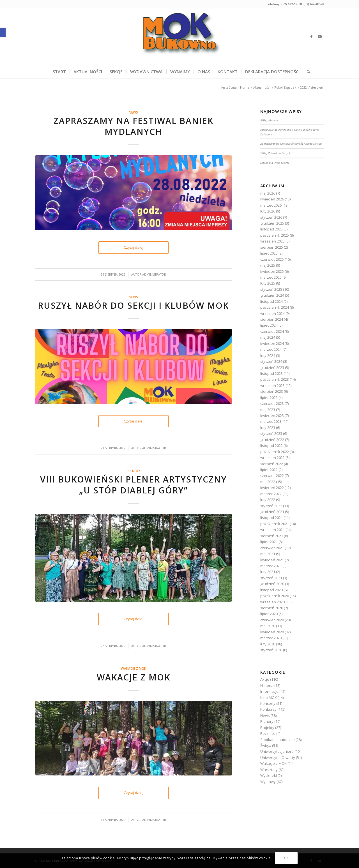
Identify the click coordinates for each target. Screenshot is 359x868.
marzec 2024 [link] (271, 349)
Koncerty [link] (268, 703)
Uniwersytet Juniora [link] (277, 751)
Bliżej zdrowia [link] (269, 120)
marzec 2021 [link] (271, 566)
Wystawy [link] (268, 782)
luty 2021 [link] (268, 572)
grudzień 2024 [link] (272, 295)
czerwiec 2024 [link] (272, 331)
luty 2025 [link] (268, 283)
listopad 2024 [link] (271, 301)
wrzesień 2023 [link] (272, 385)
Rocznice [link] (268, 733)
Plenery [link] (134, 471)
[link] (3, 33)
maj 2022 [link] (268, 482)
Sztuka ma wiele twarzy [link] (275, 163)
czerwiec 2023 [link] (272, 403)
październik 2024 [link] (275, 307)
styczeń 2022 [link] (271, 506)
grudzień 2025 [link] (272, 223)
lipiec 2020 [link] (269, 614)
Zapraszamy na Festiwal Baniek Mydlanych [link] (134, 126)
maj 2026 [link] (268, 193)
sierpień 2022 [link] (272, 464)
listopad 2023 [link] (271, 373)
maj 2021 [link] (268, 554)
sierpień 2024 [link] (272, 319)
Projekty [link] (267, 728)
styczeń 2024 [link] (271, 361)
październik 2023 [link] (275, 379)
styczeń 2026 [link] (271, 217)
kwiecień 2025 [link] (272, 271)
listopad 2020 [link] (271, 590)
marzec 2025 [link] (271, 277)
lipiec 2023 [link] (269, 398)
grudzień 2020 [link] (272, 584)
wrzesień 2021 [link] (272, 530)
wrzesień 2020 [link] (272, 602)
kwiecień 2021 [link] (272, 560)
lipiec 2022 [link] (269, 470)
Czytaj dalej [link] (134, 247)
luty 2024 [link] (268, 355)
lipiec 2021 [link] (269, 542)
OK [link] (286, 858)
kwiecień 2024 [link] (272, 343)
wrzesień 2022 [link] (272, 458)
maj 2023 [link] (268, 410)
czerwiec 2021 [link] (272, 548)
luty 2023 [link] (268, 428)
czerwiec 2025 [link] (272, 259)
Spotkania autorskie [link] (278, 740)
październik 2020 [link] (275, 596)
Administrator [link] (154, 274)
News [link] (133, 112)
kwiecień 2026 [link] (272, 199)
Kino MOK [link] (269, 698)
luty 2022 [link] (268, 500)
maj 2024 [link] (268, 337)
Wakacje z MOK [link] (134, 668)
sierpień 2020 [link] (272, 608)
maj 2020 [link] (268, 626)
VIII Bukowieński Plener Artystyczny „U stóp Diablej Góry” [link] (134, 485)
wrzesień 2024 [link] (272, 313)
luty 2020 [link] (268, 644)
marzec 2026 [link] (271, 205)
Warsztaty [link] (269, 770)
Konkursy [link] (268, 709)
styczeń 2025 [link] (271, 289)
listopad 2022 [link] (271, 445)
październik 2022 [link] (275, 452)
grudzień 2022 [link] (272, 440)
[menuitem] (59, 71)
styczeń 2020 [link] (271, 650)
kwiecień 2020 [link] (272, 632)
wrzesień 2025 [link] (272, 241)
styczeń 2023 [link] (271, 433)
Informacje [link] (269, 691)
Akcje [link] (265, 679)
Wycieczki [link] (269, 775)
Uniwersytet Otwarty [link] (278, 758)
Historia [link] (267, 685)
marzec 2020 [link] (271, 638)
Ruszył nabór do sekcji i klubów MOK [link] (133, 305)
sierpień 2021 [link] (272, 536)
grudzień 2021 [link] (272, 512)
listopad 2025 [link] (271, 229)
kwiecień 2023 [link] (272, 415)
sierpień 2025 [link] (272, 247)
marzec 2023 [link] (271, 421)
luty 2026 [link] (268, 211)
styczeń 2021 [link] (271, 578)
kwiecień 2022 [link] (272, 488)
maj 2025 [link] (268, 265)
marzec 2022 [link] (271, 494)
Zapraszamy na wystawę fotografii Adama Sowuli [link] (291, 144)
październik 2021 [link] (275, 524)
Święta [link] (266, 745)
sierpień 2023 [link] (272, 391)
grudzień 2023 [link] (272, 368)
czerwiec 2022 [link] (272, 475)
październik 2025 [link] (275, 235)
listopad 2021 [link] (271, 518)
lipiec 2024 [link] (269, 325)
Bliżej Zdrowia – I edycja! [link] (276, 153)
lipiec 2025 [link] (269, 253)
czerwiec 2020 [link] (272, 620)
